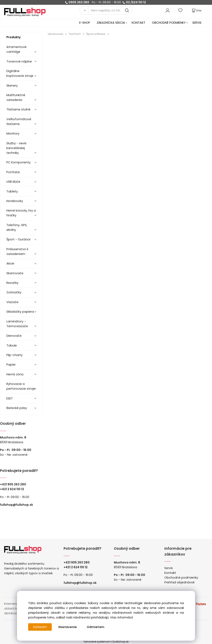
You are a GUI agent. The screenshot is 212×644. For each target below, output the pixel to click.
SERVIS (197, 23)
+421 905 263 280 (13, 484)
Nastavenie (68, 627)
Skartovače (15, 273)
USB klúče (13, 182)
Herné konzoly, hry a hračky (21, 213)
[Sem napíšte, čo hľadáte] (110, 10)
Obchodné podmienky (181, 578)
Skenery (12, 86)
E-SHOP (85, 23)
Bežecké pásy (17, 408)
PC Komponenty (19, 162)
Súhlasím (40, 627)
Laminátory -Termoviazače (17, 324)
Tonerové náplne (19, 61)
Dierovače (14, 336)
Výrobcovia (55, 34)
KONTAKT (139, 23)
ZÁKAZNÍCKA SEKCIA (111, 23)
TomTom (75, 34)
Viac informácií (122, 617)
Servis (169, 568)
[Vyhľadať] (84, 10)
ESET (10, 398)
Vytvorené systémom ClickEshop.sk (106, 642)
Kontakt (170, 573)
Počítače (13, 172)
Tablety (12, 191)
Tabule (12, 345)
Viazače (12, 302)
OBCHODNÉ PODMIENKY (169, 23)
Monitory (13, 133)
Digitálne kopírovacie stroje (20, 73)
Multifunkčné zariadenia (16, 97)
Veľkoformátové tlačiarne (19, 122)
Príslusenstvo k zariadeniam (17, 252)
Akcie (10, 263)
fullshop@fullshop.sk (16, 505)
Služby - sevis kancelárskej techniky (16, 148)
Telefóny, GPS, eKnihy (17, 227)
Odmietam (96, 627)
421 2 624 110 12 (13, 489)
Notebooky (15, 201)
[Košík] (196, 10)
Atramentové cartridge (16, 49)
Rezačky (12, 283)
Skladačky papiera (20, 312)
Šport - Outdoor (19, 239)
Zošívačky (14, 292)
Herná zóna (15, 374)
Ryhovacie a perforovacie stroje (21, 386)
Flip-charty (14, 355)
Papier (11, 365)
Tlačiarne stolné (18, 109)
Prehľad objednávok (179, 582)
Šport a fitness (96, 34)
